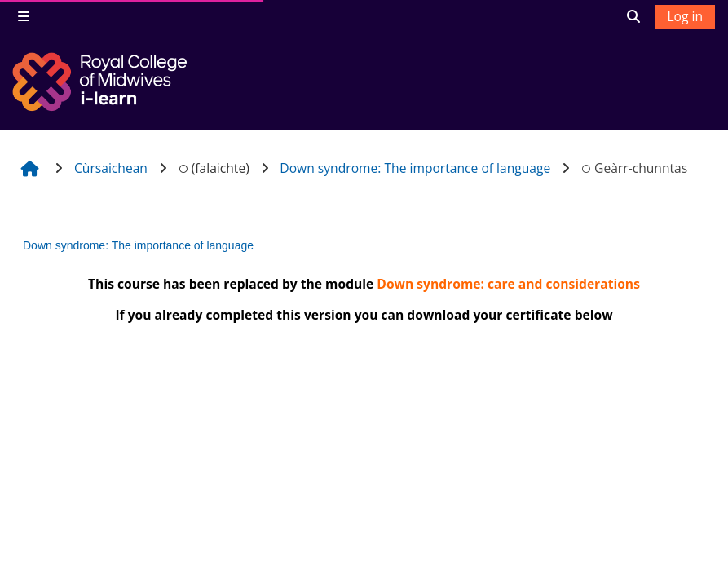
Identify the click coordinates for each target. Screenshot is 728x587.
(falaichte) (213, 168)
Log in (685, 16)
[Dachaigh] (102, 82)
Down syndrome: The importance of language (138, 245)
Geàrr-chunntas (634, 168)
